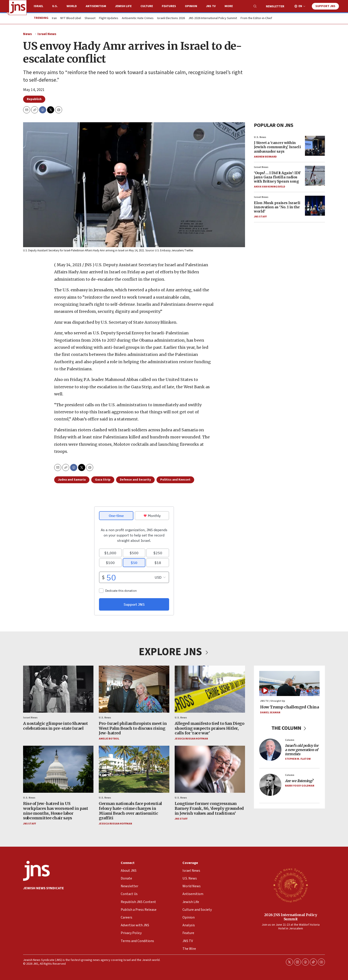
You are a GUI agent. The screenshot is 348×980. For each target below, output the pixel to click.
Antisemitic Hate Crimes (138, 18)
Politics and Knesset (175, 480)
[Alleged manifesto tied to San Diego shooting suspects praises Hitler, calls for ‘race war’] (210, 689)
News (28, 34)
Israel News (47, 34)
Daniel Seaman (270, 713)
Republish (34, 99)
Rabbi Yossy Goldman (300, 786)
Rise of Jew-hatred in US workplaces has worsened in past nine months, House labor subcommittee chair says (56, 811)
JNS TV (211, 6)
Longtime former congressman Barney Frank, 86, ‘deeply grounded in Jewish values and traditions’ (209, 808)
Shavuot (90, 18)
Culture (147, 6)
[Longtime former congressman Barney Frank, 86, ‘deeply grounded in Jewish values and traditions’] (210, 769)
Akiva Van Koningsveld (270, 187)
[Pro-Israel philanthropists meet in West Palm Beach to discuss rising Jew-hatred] (134, 689)
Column (290, 740)
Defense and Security (135, 480)
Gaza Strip (103, 480)
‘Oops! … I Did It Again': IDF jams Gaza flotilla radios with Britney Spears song (277, 177)
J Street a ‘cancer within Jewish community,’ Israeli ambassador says (277, 147)
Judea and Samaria (72, 480)
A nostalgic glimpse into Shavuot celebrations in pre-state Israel (55, 726)
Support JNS (325, 6)
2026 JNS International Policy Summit (291, 917)
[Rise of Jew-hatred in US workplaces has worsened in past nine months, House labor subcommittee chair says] (58, 769)
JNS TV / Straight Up (273, 701)
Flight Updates (109, 18)
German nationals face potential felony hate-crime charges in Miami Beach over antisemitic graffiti (130, 811)
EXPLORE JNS (174, 652)
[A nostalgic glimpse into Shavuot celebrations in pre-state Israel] (58, 689)
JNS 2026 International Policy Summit (213, 18)
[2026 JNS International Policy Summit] (291, 885)
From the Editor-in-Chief (256, 18)
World (72, 6)
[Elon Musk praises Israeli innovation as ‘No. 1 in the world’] (315, 206)
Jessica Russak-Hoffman (191, 738)
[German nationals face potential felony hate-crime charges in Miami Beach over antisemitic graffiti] (134, 769)
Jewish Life (123, 6)
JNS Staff (260, 217)
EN (300, 6)
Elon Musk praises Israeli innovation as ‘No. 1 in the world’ (277, 207)
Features (169, 6)
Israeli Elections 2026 (171, 18)
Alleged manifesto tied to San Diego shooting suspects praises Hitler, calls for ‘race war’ (210, 728)
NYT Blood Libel (71, 18)
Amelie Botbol (109, 738)
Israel (39, 6)
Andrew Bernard (265, 157)
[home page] (18, 8)
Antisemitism (96, 6)
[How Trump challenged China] (289, 683)
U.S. (55, 6)
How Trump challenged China (289, 707)
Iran (54, 18)
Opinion (191, 6)
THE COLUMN (290, 728)
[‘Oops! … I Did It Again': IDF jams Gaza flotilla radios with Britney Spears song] (315, 176)
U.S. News (260, 137)
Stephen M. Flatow (298, 759)
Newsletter (275, 6)
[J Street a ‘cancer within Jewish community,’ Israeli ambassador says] (315, 146)
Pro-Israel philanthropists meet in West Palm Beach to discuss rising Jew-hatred (133, 728)
